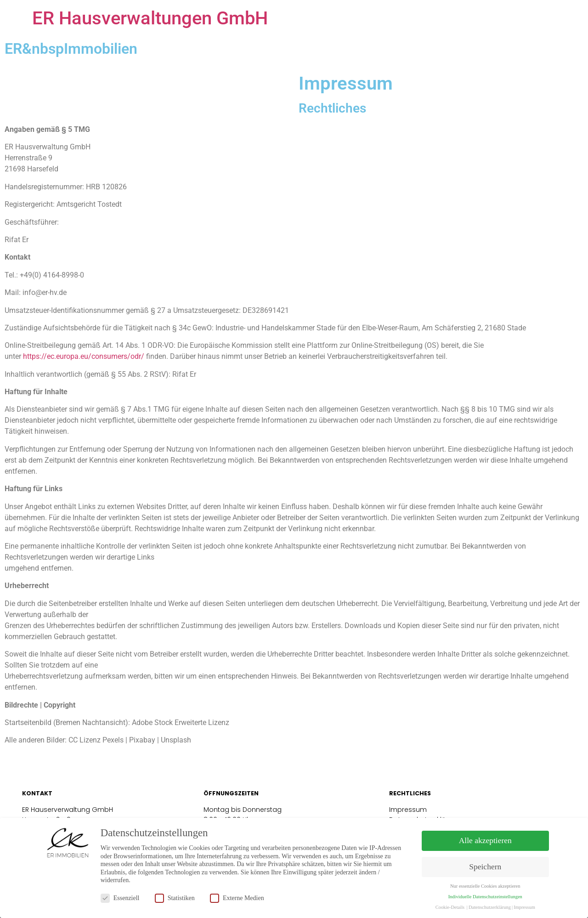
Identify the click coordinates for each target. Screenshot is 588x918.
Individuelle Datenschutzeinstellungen (485, 897)
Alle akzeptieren (485, 840)
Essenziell (120, 898)
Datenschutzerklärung (490, 907)
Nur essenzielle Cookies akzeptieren (485, 886)
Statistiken (175, 898)
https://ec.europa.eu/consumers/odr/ (84, 356)
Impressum (409, 810)
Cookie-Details (450, 907)
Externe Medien (237, 898)
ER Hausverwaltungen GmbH (150, 18)
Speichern (485, 867)
